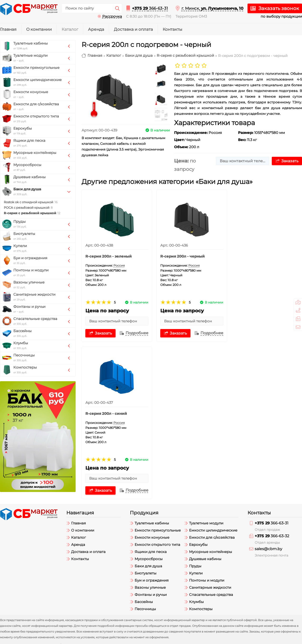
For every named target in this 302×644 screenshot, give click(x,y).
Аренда (96, 29)
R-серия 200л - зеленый (109, 256)
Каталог (70, 29)
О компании (39, 29)
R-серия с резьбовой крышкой (185, 56)
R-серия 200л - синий (256, 256)
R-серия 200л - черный (183, 256)
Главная (8, 29)
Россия (119, 265)
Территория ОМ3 (191, 16)
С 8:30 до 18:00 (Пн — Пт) (149, 16)
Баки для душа (139, 56)
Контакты (172, 29)
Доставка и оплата (133, 29)
